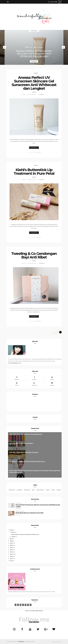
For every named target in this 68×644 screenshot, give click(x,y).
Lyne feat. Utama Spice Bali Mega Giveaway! (24, 452)
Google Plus (34, 384)
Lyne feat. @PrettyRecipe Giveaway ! (21, 443)
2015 (11, 552)
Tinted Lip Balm (20, 511)
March (13, 532)
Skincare (59, 490)
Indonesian (19, 490)
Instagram (17, 378)
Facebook (34, 378)
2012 (11, 558)
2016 (11, 550)
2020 (11, 541)
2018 (11, 545)
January (13, 536)
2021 (11, 539)
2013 (11, 556)
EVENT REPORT (12, 490)
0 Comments (41, 180)
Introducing (27, 490)
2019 (11, 543)
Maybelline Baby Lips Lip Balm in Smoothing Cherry (26, 434)
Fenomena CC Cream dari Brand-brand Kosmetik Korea (27, 461)
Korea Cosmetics (40, 490)
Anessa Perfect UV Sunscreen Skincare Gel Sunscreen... (25, 534)
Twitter (17, 384)
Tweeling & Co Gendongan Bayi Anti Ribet (34, 255)
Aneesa (36, 73)
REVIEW (53, 490)
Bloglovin (52, 384)
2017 (11, 547)
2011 (11, 561)
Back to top (57, 642)
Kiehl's (36, 165)
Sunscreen (34, 31)
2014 (11, 554)
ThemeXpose (21, 642)
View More (34, 61)
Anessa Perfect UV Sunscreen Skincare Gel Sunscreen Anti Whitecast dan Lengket (34, 54)
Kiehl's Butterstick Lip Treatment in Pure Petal (34, 172)
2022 (11, 530)
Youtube (52, 378)
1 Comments (41, 95)
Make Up (48, 490)
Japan (33, 490)
